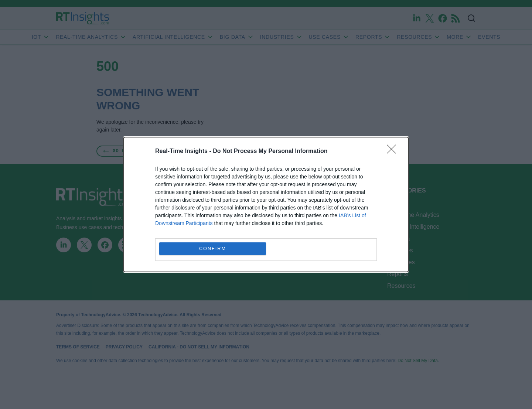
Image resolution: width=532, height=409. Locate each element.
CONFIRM (213, 249)
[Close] (394, 151)
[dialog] (266, 204)
